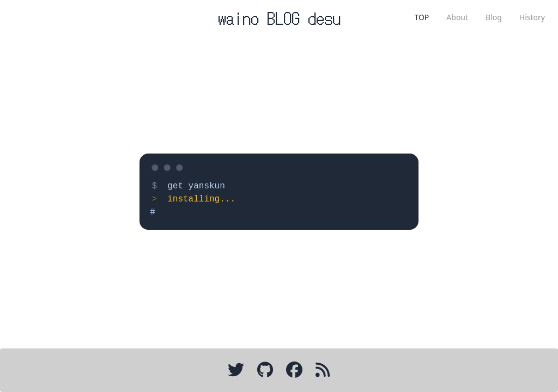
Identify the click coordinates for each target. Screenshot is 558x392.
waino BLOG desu (279, 17)
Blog (494, 17)
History (532, 17)
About (457, 17)
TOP (421, 17)
